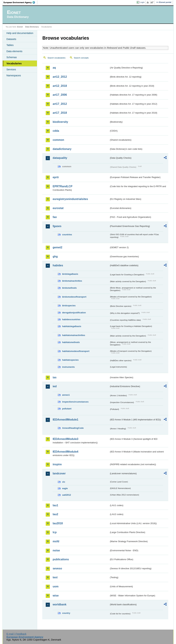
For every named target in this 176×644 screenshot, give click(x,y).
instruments (68, 367)
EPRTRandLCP (62, 186)
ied (55, 386)
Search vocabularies (56, 58)
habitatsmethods (71, 342)
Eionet (20, 27)
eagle (65, 488)
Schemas (12, 57)
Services (11, 69)
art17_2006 (60, 95)
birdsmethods (69, 288)
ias (54, 377)
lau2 (55, 514)
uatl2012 (66, 495)
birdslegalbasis (70, 274)
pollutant (67, 409)
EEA (20, 2)
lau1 (55, 505)
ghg (55, 256)
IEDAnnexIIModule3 (65, 439)
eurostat (58, 208)
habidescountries (71, 319)
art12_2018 (60, 86)
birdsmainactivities (72, 281)
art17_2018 (60, 113)
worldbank (59, 604)
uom (56, 586)
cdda (56, 131)
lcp (55, 532)
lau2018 (58, 523)
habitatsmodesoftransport (76, 351)
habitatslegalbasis (72, 326)
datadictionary (62, 149)
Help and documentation (20, 33)
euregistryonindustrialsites (70, 199)
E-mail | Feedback (16, 634)
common (58, 140)
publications (61, 559)
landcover (59, 473)
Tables (10, 45)
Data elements (14, 51)
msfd (56, 541)
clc (64, 482)
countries (67, 235)
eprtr (56, 177)
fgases (57, 226)
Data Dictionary (32, 27)
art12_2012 (60, 77)
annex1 (66, 395)
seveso (57, 568)
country (66, 613)
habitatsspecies (70, 360)
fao (55, 217)
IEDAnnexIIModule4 (65, 452)
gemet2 (57, 247)
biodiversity (60, 122)
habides (58, 265)
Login (142, 2)
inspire (57, 464)
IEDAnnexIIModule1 (65, 420)
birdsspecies (69, 306)
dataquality (60, 158)
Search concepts (81, 58)
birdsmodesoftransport (74, 297)
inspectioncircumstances (75, 402)
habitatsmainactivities (74, 335)
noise (56, 550)
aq (54, 68)
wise (56, 596)
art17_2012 (60, 104)
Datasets (11, 39)
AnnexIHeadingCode (73, 428)
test (55, 577)
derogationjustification (74, 313)
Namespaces (14, 75)
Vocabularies (14, 63)
